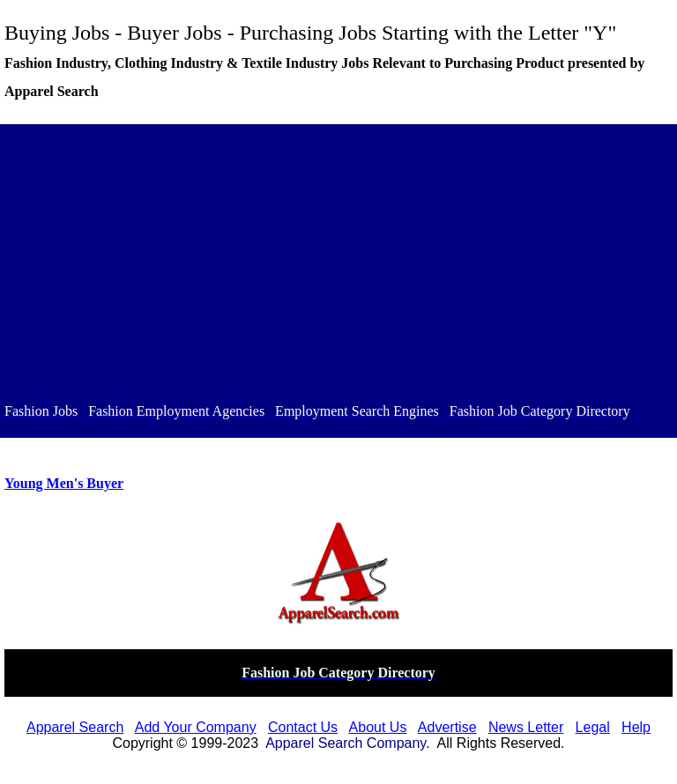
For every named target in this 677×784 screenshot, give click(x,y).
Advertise (447, 727)
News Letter (526, 727)
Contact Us (303, 727)
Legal (593, 727)
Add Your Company (196, 727)
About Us (378, 727)
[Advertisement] (338, 266)
